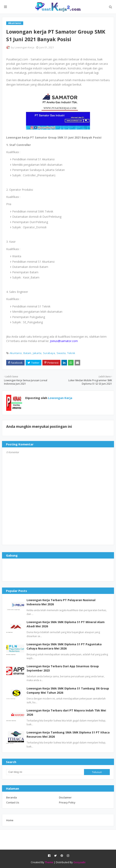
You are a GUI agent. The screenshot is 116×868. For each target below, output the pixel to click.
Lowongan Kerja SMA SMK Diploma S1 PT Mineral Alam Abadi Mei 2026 (66, 624)
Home (10, 820)
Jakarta (37, 353)
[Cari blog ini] (45, 772)
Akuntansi (16, 353)
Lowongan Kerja (24, 47)
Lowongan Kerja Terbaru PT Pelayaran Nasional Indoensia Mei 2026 (61, 602)
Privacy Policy (67, 802)
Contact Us (13, 802)
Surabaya (49, 353)
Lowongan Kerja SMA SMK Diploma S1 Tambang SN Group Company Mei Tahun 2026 (68, 690)
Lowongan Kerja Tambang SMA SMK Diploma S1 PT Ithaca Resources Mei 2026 (68, 734)
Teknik (71, 353)
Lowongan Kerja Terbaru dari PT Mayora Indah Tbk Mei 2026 (66, 712)
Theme (49, 862)
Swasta (61, 353)
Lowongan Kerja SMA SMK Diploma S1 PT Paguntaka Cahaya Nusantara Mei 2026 (64, 646)
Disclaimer (65, 797)
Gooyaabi (79, 862)
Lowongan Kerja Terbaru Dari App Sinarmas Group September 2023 (63, 668)
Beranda (11, 797)
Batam (27, 353)
